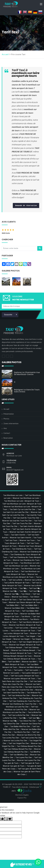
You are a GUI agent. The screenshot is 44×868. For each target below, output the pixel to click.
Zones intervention (11, 424)
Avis (5, 428)
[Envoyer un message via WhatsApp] (38, 862)
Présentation (9, 414)
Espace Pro (22, 798)
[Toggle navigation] (41, 5)
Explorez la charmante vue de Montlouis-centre (27, 373)
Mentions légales (22, 795)
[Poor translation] (9, 819)
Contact (7, 433)
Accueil (5, 55)
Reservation (8, 438)
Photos (6, 419)
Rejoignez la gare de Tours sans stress (27, 391)
